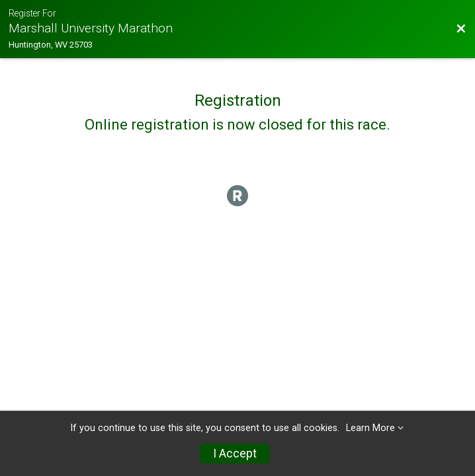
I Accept (235, 454)
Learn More (370, 428)
